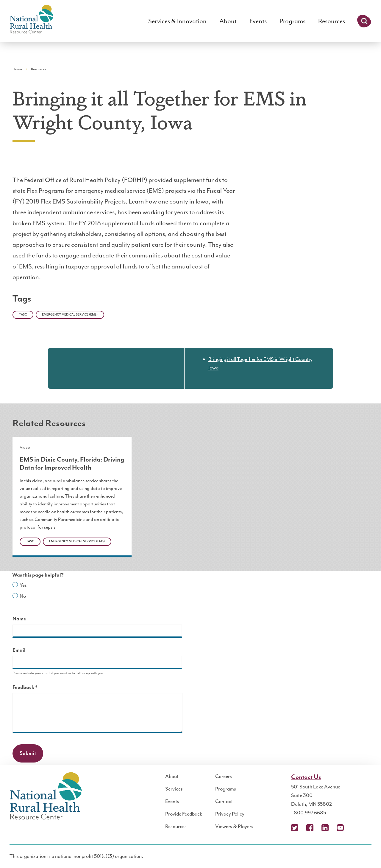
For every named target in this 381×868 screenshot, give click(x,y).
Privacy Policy (230, 814)
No (23, 596)
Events (258, 21)
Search (364, 21)
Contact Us (306, 777)
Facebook (310, 828)
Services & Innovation (177, 21)
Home (17, 69)
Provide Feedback (184, 814)
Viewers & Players (234, 826)
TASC (23, 315)
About (228, 21)
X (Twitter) (295, 828)
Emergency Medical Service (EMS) (70, 315)
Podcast (355, 828)
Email (19, 650)
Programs (292, 21)
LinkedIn (325, 828)
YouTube (340, 828)
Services (174, 789)
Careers (224, 776)
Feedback (35, 688)
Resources (332, 21)
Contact (224, 801)
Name (19, 619)
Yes (23, 585)
